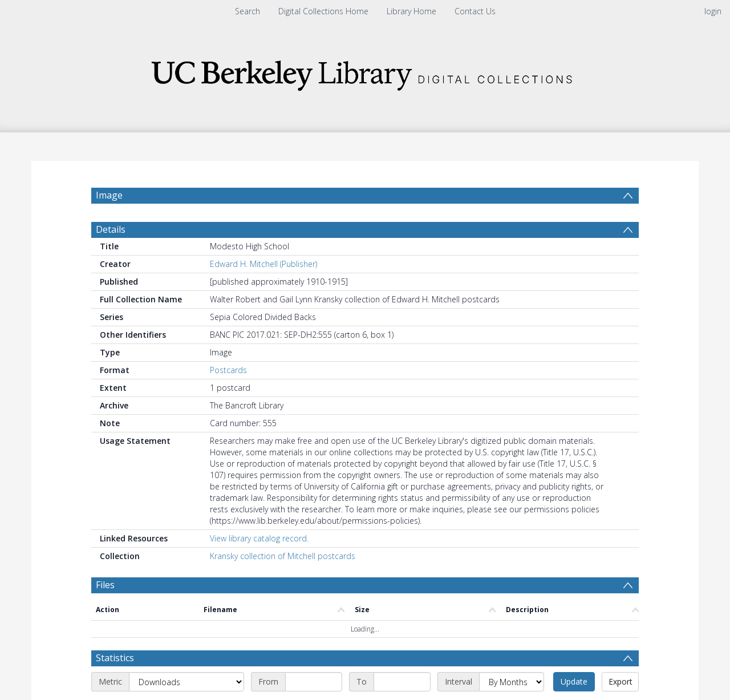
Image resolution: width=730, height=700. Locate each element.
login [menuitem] (713, 11)
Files (105, 585)
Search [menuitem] (248, 11)
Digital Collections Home (323, 11)
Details (111, 229)
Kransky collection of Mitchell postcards (283, 556)
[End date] (402, 682)
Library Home (411, 11)
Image (109, 195)
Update (574, 681)
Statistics (115, 658)
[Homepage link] (365, 72)
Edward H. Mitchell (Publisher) (263, 264)
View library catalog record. (259, 538)
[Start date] (314, 682)
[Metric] (186, 682)
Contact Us (475, 11)
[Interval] (512, 682)
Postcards (228, 370)
